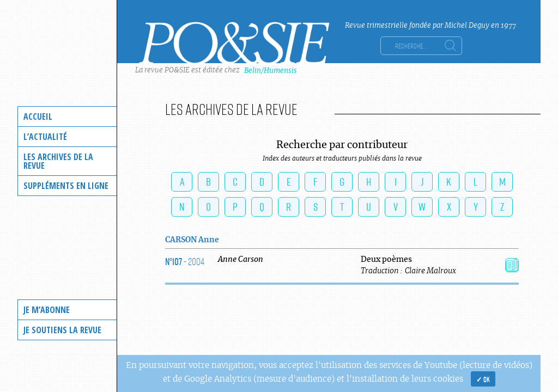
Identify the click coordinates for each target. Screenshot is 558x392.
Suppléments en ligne (66, 186)
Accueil (38, 117)
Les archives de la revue (58, 161)
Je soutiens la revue (62, 330)
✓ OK (483, 379)
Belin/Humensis (271, 71)
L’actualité (45, 137)
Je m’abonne (47, 310)
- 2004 (185, 261)
